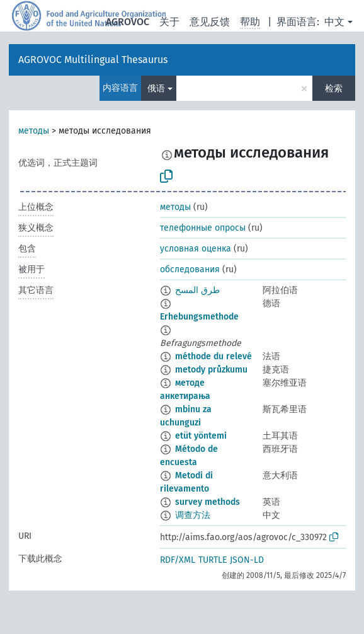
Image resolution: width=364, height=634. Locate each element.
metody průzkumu (211, 370)
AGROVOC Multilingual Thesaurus (93, 60)
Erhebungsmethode (199, 317)
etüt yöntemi (201, 436)
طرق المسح (197, 290)
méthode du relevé (213, 356)
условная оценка (196, 249)
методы (34, 131)
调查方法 (193, 515)
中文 (334, 22)
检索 (334, 89)
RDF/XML (178, 560)
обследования (190, 269)
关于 (169, 22)
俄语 (156, 89)
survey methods (208, 502)
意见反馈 (210, 22)
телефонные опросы (203, 228)
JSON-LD (247, 560)
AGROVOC (128, 22)
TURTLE (213, 560)
